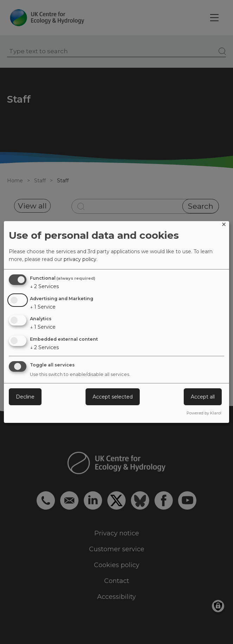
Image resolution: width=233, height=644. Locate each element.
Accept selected (113, 397)
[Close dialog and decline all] (224, 226)
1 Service (43, 307)
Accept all (203, 397)
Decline (25, 397)
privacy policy (80, 259)
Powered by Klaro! (204, 413)
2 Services (44, 286)
